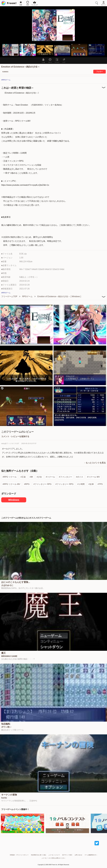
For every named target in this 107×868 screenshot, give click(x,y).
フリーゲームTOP (9, 296)
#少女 (39, 477)
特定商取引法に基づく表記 (39, 855)
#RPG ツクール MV (11, 484)
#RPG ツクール (10, 477)
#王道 (23, 477)
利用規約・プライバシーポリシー (19, 855)
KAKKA (5, 72)
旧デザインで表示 (67, 855)
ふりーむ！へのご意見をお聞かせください (53, 858)
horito (4, 798)
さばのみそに (7, 585)
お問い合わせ (78, 855)
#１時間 (81, 484)
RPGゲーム (27, 296)
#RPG (27, 484)
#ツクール (50, 477)
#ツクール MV (93, 477)
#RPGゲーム (6, 80)
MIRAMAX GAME (9, 656)
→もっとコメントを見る (95, 463)
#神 (31, 477)
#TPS (100, 484)
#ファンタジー (66, 477)
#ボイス (80, 477)
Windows (14, 500)
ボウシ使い (6, 727)
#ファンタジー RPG (43, 484)
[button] (10, 50)
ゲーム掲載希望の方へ (91, 855)
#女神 (91, 484)
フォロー (100, 72)
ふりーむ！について (54, 855)
